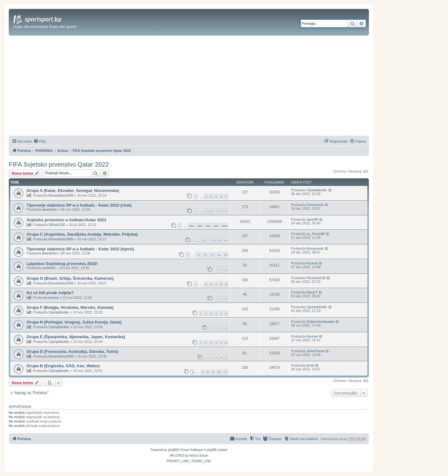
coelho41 (49, 268)
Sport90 (312, 219)
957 (216, 226)
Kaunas (312, 263)
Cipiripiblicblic (317, 190)
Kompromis (315, 205)
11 (199, 255)
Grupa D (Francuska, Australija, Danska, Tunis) (72, 351)
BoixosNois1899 (61, 195)
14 (219, 255)
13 (212, 255)
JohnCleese (315, 351)
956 (208, 226)
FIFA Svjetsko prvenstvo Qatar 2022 (59, 164)
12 (205, 255)
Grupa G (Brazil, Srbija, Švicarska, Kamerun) (70, 278)
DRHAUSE (57, 225)
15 (225, 255)
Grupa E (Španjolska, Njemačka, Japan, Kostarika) (76, 337)
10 (225, 241)
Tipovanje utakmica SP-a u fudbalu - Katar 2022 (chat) (79, 205)
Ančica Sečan (199, 456)
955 (200, 226)
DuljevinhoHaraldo (320, 322)
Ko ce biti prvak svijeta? (50, 293)
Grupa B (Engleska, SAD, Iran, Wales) (63, 366)
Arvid (310, 365)
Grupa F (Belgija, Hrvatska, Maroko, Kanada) (70, 307)
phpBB (173, 450)
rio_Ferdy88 (316, 234)
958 (225, 226)
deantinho (49, 209)
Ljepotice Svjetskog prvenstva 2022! (62, 264)
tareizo (54, 298)
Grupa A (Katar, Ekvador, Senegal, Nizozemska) (73, 190)
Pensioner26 (316, 278)
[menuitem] (40, 141)
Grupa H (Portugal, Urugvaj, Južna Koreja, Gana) (74, 322)
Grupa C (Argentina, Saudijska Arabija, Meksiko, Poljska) (82, 234)
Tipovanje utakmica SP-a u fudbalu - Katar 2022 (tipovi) (80, 249)
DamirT (312, 292)
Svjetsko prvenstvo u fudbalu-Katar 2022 (66, 220)
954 (191, 226)
